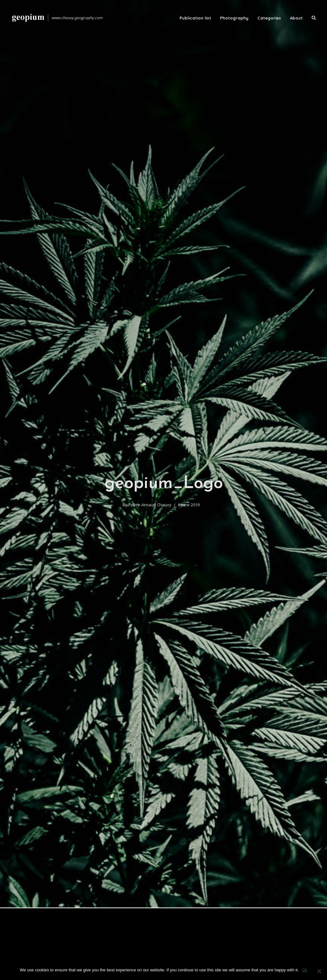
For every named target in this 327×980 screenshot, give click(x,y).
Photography (234, 18)
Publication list (195, 18)
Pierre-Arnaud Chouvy (150, 505)
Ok (304, 970)
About (296, 18)
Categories (269, 18)
